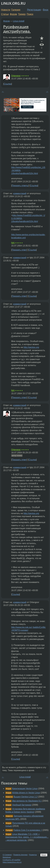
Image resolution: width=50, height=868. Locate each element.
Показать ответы (20, 186)
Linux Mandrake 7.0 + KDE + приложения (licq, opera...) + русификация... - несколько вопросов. (27, 837)
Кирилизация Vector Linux (25, 789)
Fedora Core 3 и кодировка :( (28, 830)
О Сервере (7, 855)
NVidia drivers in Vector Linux (26, 793)
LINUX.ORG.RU (13, 3)
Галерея (16, 10)
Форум (13, 14)
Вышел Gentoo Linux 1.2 (26, 797)
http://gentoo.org (31, 347)
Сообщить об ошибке (12, 860)
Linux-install (19, 21)
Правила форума (20, 855)
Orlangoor (16, 76)
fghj (13, 243)
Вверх (44, 855)
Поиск (30, 14)
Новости (6, 10)
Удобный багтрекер (22, 805)
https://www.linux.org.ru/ (12, 862)
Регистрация (34, 10)
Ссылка (8, 84)
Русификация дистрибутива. (17, 29)
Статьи (5, 14)
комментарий (20, 193)
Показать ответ (19, 250)
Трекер (22, 14)
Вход (46, 10)
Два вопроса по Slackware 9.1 (27, 801)
